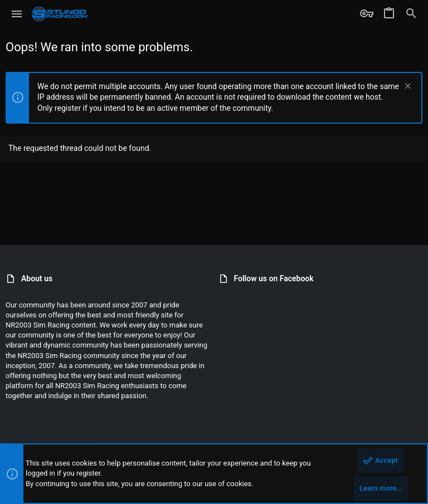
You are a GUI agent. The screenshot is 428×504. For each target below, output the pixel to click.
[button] (17, 14)
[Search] (411, 14)
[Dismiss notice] (407, 87)
